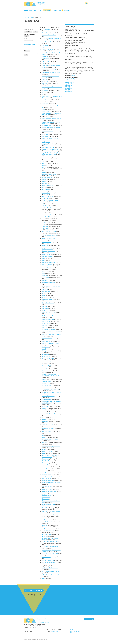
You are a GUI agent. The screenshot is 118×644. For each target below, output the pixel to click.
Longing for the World (48, 299)
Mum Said (44, 325)
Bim (43, 94)
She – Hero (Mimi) (47, 432)
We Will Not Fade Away (48, 531)
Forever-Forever (46, 189)
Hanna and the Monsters (48, 215)
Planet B (44, 379)
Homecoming (45, 222)
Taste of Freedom (46, 479)
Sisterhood (45, 449)
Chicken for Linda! (46, 126)
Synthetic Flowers (46, 475)
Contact (72, 630)
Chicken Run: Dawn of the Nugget (51, 128)
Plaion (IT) (67, 90)
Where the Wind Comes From (50, 553)
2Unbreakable (45, 33)
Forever (44, 188)
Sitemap (73, 633)
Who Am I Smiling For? (48, 560)
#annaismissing (46, 29)
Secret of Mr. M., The (47, 425)
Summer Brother (46, 467)
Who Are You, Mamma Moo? (49, 562)
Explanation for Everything (49, 174)
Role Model (45, 408)
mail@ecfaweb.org (56, 631)
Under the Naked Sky (47, 522)
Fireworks (44, 184)
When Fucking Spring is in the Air (51, 542)
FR (90, 3)
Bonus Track (45, 100)
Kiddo (43, 273)
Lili (42, 293)
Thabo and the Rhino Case (49, 492)
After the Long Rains (47, 42)
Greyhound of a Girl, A (48, 208)
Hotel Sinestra (45, 226)
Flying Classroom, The (48, 185)
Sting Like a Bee (46, 461)
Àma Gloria (45, 45)
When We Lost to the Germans (50, 547)
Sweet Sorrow (45, 473)
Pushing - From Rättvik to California (51, 392)
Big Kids (44, 92)
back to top (90, 619)
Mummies (44, 327)
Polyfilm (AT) (68, 91)
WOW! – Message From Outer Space (51, 575)
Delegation (45, 144)
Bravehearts (45, 104)
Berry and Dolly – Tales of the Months (52, 87)
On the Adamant (46, 356)
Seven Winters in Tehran (48, 428)
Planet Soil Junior (46, 381)
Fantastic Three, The (47, 178)
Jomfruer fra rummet (47, 256)
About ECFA (28, 10)
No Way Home (46, 347)
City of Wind (45, 135)
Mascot (44, 310)
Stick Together (46, 459)
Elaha (43, 165)
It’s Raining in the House (48, 251)
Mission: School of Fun (48, 319)
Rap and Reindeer (46, 399)
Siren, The (44, 443)
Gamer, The (45, 198)
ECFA (25, 17)
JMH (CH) (67, 87)
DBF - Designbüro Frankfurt (42, 639)
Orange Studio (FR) (70, 79)
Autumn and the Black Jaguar (50, 69)
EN (86, 3)
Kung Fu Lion (45, 277)
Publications (57, 10)
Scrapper (44, 419)
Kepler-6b (44, 271)
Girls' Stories (45, 206)
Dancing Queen (46, 142)
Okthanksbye (45, 354)
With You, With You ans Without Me (51, 571)
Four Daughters (46, 193)
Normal (44, 349)
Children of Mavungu (47, 131)
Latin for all (45, 289)
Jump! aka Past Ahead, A (48, 262)
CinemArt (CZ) (68, 85)
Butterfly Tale (45, 111)
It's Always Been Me (47, 249)
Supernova (45, 471)
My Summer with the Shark (49, 329)
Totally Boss (45, 520)
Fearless (44, 180)
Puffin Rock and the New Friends (51, 389)
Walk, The (44, 525)
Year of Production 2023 (49, 27)
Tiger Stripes (45, 508)
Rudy (43, 417)
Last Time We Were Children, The (51, 286)
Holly (43, 219)
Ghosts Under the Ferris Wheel (50, 200)
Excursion (44, 167)
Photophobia (45, 371)
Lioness (44, 295)
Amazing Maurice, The (48, 49)
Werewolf (44, 536)
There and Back (46, 497)
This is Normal (45, 499)
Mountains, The (46, 321)
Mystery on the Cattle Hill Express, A (51, 331)
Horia (43, 224)
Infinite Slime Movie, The (48, 238)
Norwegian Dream (47, 351)
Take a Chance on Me (47, 477)
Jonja (43, 258)
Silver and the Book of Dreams (50, 439)
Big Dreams (45, 90)
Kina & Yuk (45, 275)
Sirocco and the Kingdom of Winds (51, 446)
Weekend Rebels (46, 534)
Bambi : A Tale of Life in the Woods (51, 73)
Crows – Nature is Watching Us (50, 138)
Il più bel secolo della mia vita (49, 235)
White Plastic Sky (46, 557)
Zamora (44, 578)
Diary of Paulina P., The (48, 147)
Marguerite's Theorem (48, 303)
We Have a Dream (47, 529)
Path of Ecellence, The (48, 365)
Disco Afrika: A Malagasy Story (50, 149)
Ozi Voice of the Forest (48, 358)
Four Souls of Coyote (47, 196)
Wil (43, 566)
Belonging (44, 83)
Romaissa (44, 412)
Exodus (44, 172)
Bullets (44, 109)
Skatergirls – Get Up (47, 451)
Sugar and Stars (46, 465)
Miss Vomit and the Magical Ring (50, 316)
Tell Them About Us (47, 486)
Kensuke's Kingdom (47, 268)
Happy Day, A (45, 217)
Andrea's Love (45, 56)
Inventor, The (45, 245)
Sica (43, 435)
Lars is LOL (45, 281)
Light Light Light (46, 291)
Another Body (45, 58)
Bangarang (45, 79)
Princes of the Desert (47, 385)
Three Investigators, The (48, 504)
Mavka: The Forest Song (48, 312)
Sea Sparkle (45, 421)
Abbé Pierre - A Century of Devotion (51, 38)
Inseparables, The (46, 242)
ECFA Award (38, 10)
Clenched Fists (46, 136)
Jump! (43, 260)
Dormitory (44, 158)
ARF (43, 64)
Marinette (44, 306)
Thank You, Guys (46, 495)
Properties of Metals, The (49, 387)
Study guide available (29, 44)
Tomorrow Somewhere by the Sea (51, 511)
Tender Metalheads (47, 490)
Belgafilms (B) (68, 84)
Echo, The (44, 163)
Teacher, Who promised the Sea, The (51, 483)
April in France (46, 62)
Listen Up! (44, 297)
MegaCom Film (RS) (70, 82)
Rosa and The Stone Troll (48, 414)
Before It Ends (45, 81)
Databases (47, 10)
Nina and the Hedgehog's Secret (50, 343)
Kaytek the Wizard (47, 264)
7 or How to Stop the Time (49, 35)
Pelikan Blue (45, 369)
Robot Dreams (46, 406)
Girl (43, 204)
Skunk (43, 453)
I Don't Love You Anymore (49, 232)
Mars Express (45, 308)
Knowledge (67, 10)
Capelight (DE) (68, 88)
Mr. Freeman (45, 323)
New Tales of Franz (47, 338)
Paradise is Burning (47, 362)
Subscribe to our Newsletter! (34, 590)
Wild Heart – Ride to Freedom (50, 568)
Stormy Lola (45, 463)
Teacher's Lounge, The (48, 481)
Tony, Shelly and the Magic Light (50, 515)
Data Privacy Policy (75, 631)
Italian (74, 75)
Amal (43, 47)
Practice (44, 383)
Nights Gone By (46, 342)
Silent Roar (45, 437)
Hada (43, 213)
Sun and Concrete (46, 469)
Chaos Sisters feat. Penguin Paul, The (52, 119)
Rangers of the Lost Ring (48, 396)
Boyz (43, 102)
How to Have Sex (46, 228)
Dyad (43, 161)
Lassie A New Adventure (48, 283)
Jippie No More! (46, 254)
